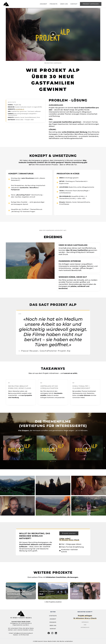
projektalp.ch (20, 109)
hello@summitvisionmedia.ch (23, 633)
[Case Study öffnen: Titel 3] (21, 591)
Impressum (85, 622)
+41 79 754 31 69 (24, 635)
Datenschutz (85, 627)
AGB (85, 625)
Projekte (53, 622)
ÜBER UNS (64, 4)
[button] (91, 4)
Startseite (53, 616)
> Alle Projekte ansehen (53, 602)
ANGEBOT (43, 4)
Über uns (53, 625)
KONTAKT (74, 4)
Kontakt (53, 629)
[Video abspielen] (53, 34)
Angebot (53, 619)
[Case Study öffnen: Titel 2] (53, 591)
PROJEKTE (54, 4)
